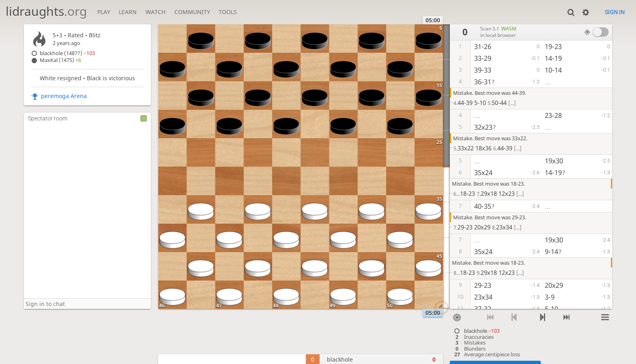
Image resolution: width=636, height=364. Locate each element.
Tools (228, 12)
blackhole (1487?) (67, 53)
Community (192, 12)
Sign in (615, 12)
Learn (128, 12)
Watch (156, 12)
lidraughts (46, 11)
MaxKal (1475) (60, 60)
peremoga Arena (64, 96)
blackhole (482, 331)
